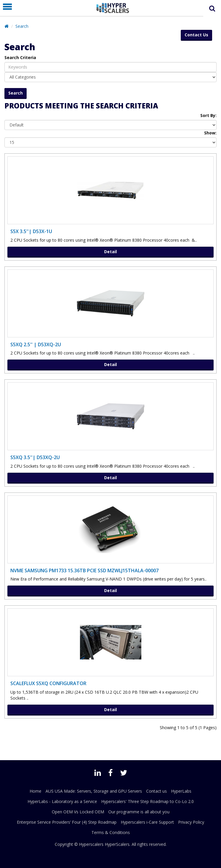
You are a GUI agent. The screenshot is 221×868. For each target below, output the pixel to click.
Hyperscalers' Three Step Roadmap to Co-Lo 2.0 (147, 801)
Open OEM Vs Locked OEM (78, 812)
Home (36, 791)
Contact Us (196, 35)
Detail (110, 252)
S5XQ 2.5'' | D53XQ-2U (36, 344)
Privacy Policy (191, 822)
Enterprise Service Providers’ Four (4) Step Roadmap (67, 822)
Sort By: (208, 115)
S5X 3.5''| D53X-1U (31, 231)
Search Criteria (20, 57)
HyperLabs (181, 791)
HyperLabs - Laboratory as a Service (62, 801)
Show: (210, 133)
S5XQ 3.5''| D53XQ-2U (35, 457)
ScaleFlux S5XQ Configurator (48, 683)
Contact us (157, 791)
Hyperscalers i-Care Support (147, 822)
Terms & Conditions (111, 832)
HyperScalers (117, 844)
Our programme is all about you (139, 812)
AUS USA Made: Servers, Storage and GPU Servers (94, 791)
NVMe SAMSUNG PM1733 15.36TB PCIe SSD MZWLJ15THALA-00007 (84, 570)
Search (22, 26)
